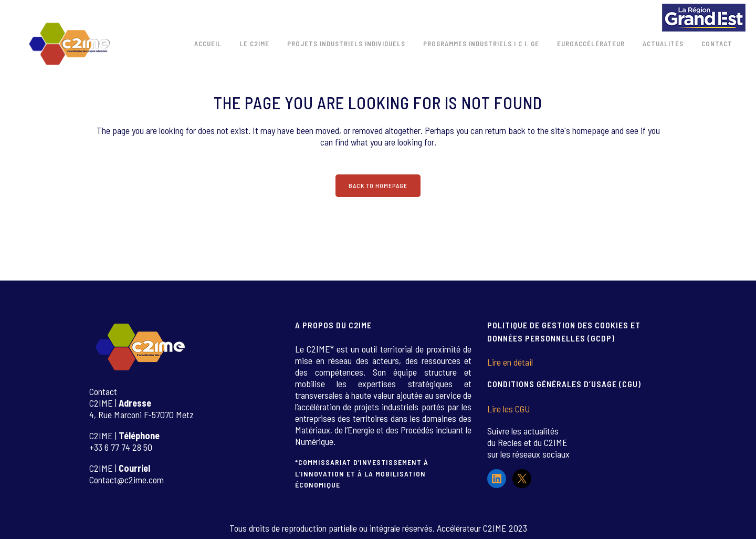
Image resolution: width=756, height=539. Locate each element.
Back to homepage (378, 185)
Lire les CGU (508, 409)
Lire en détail (510, 362)
